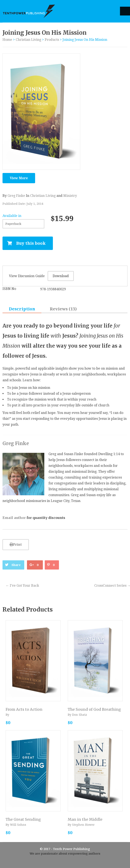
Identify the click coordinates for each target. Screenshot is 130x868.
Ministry (70, 196)
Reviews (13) (63, 309)
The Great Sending (23, 819)
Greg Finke (16, 196)
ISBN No (9, 289)
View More (19, 178)
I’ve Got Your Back (22, 586)
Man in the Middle (85, 819)
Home (7, 40)
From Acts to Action (24, 709)
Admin (65, 863)
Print (16, 545)
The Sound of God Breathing (94, 709)
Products (52, 40)
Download (61, 276)
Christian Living (28, 40)
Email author (14, 518)
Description (22, 309)
